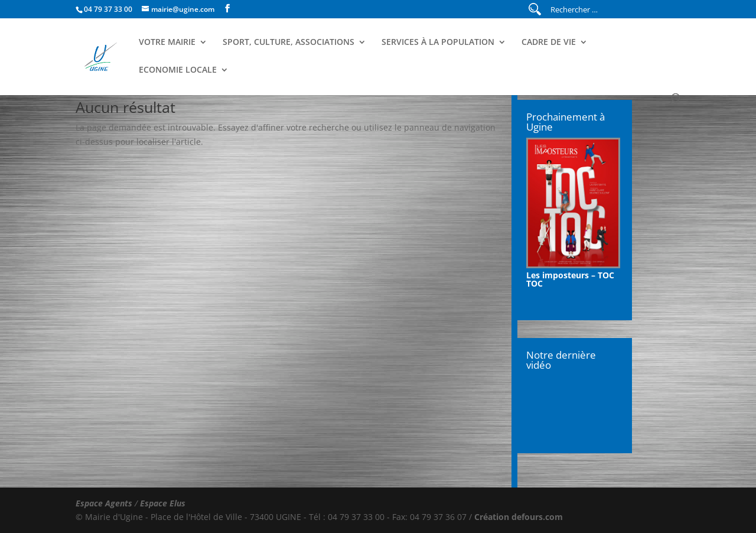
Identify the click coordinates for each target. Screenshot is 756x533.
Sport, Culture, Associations (289, 43)
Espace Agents (104, 503)
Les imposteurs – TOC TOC (570, 279)
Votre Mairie (167, 43)
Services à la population (438, 43)
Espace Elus (163, 503)
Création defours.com (519, 517)
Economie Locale (178, 70)
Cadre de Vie (549, 43)
